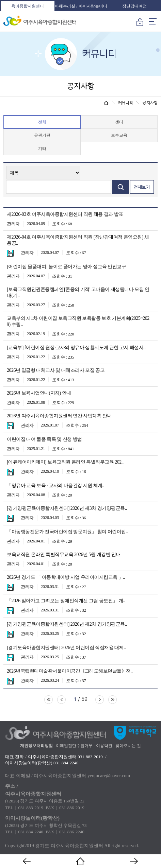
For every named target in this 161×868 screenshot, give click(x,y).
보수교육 (119, 135)
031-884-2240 (66, 763)
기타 (42, 149)
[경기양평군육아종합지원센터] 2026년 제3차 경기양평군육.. (67, 508)
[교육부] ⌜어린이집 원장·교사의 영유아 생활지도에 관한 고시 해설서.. (76, 348)
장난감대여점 (134, 6)
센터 (119, 122)
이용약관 (104, 746)
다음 (134, 861)
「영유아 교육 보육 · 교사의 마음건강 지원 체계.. (56, 485)
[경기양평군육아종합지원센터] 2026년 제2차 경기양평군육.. (67, 624)
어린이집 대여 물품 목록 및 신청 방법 (44, 439)
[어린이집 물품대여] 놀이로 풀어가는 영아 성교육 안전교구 (66, 267)
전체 (42, 122)
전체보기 (142, 187)
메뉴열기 (152, 21)
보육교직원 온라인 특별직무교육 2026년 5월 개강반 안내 (64, 554)
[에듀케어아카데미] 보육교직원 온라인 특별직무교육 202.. (65, 462)
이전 (27, 861)
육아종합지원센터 (28, 6)
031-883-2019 (90, 757)
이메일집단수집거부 (74, 746)
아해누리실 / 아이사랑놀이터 (81, 6)
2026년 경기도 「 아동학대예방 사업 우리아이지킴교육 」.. (66, 577)
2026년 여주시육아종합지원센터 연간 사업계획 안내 (59, 416)
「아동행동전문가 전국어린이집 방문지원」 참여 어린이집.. (67, 532)
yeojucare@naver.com (109, 776)
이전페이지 (61, 700)
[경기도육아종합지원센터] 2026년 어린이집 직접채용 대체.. (66, 648)
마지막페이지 (112, 700)
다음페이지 (100, 700)
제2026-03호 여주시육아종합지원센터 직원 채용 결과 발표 (65, 214)
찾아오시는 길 (128, 746)
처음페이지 (49, 700)
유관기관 (42, 135)
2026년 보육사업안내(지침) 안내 (39, 393)
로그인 (140, 23)
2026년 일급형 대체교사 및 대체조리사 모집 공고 (56, 370)
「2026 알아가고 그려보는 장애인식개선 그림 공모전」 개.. (66, 601)
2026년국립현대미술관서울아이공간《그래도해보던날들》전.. (70, 671)
